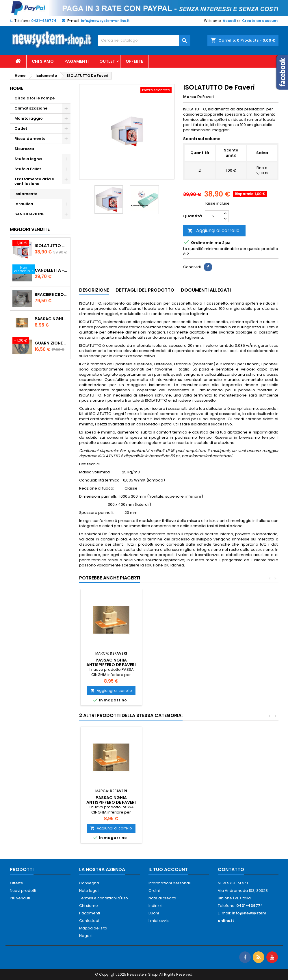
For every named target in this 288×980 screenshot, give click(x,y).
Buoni (154, 913)
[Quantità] (213, 216)
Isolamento (26, 194)
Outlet (107, 61)
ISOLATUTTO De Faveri (51, 246)
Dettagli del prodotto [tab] (145, 290)
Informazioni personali (170, 883)
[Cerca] (144, 40)
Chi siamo (43, 61)
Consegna (89, 883)
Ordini (154, 891)
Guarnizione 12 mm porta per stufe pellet (51, 343)
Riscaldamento (30, 139)
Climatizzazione (31, 108)
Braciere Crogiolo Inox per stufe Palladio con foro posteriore (51, 294)
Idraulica (24, 204)
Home (16, 88)
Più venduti (20, 898)
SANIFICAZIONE (29, 214)
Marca (190, 97)
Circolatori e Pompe (35, 98)
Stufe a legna (28, 159)
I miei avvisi (159, 921)
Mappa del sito (93, 928)
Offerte (134, 61)
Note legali (89, 891)
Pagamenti (77, 61)
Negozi (86, 936)
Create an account (260, 21)
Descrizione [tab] (94, 290)
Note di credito (162, 898)
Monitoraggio (29, 118)
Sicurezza (24, 149)
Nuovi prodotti (23, 891)
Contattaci (89, 921)
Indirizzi (155, 906)
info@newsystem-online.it (105, 21)
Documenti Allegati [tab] (206, 290)
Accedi (229, 21)
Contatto (231, 869)
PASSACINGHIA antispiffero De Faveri (51, 319)
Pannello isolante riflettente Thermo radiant (111, 795)
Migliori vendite (30, 229)
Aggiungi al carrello (213, 230)
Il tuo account (168, 869)
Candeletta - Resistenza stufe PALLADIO (51, 270)
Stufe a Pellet (28, 169)
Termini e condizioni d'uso (104, 898)
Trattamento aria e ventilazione (34, 181)
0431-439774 (44, 21)
